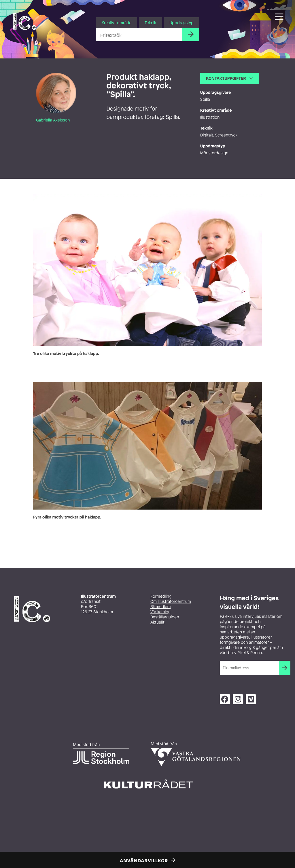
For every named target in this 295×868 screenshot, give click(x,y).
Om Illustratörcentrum (171, 602)
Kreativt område (117, 23)
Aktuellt (157, 622)
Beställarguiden (165, 617)
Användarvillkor (144, 861)
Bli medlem (160, 607)
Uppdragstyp (181, 23)
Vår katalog (160, 612)
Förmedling (161, 596)
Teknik (150, 23)
